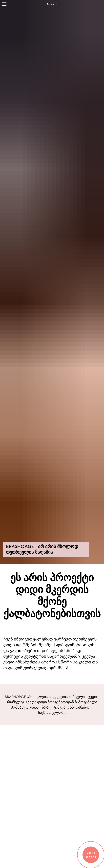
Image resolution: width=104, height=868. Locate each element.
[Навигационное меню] (4, 4)
